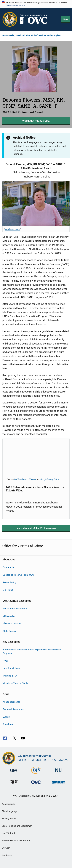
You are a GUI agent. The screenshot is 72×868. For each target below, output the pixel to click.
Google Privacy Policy (50, 479)
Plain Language (9, 811)
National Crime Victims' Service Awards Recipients (39, 35)
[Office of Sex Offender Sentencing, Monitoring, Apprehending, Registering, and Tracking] (58, 784)
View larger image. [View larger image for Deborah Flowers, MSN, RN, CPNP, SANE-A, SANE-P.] (13, 229)
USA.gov (6, 848)
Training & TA (10, 676)
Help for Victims (11, 668)
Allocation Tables (12, 623)
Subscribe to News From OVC (18, 575)
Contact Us (8, 567)
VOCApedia (9, 616)
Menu (65, 19)
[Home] (35, 19)
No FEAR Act (8, 833)
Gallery (12, 35)
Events (6, 717)
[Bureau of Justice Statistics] (36, 774)
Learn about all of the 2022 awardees (36, 528)
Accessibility (8, 804)
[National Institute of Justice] (58, 773)
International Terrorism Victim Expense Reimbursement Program (32, 651)
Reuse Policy (9, 582)
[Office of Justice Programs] (10, 19)
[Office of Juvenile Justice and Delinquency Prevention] (14, 785)
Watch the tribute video (36, 121)
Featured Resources (13, 709)
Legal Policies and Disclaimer (17, 826)
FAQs (5, 661)
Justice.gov (8, 855)
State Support (10, 631)
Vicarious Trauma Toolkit (16, 683)
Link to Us (8, 590)
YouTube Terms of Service (25, 479)
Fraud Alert (8, 724)
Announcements (11, 702)
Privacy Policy (9, 819)
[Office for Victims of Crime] (36, 784)
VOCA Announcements (15, 608)
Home (5, 35)
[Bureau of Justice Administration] (14, 773)
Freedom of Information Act (16, 840)
